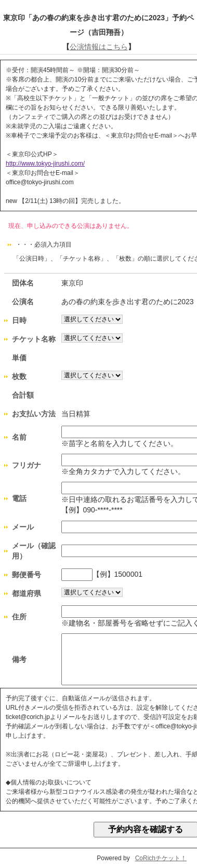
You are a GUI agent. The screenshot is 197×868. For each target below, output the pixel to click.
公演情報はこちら (99, 47)
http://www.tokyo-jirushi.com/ (45, 164)
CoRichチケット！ (161, 858)
